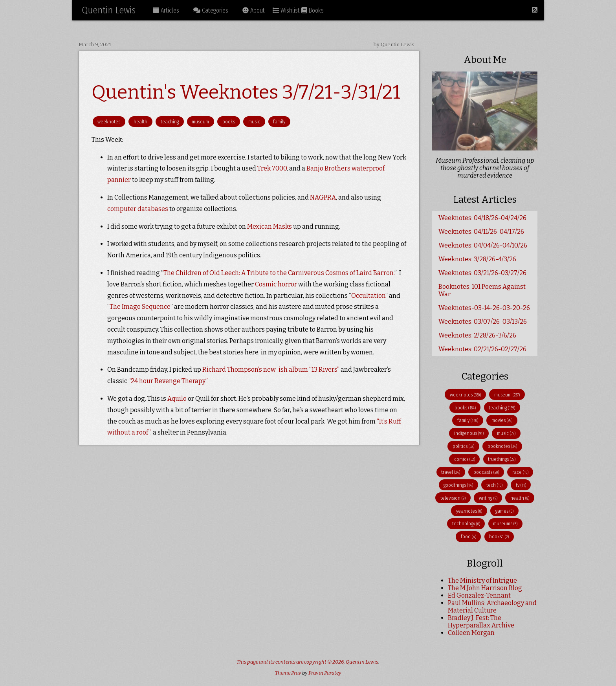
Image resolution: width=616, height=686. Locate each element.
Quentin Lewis (109, 10)
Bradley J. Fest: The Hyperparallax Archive (481, 622)
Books (313, 10)
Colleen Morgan (471, 633)
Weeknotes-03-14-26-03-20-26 (484, 308)
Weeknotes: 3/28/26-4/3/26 (477, 259)
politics (463, 446)
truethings (502, 459)
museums (505, 524)
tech (494, 485)
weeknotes (109, 122)
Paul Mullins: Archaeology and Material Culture (492, 607)
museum (200, 122)
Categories (211, 10)
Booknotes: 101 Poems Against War (482, 290)
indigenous (469, 433)
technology (466, 524)
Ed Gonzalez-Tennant (479, 595)
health (140, 122)
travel (451, 472)
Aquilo (177, 399)
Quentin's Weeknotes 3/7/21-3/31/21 (246, 92)
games (504, 511)
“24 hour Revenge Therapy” (168, 381)
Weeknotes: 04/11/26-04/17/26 (481, 232)
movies (502, 420)
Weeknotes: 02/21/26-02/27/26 (482, 349)
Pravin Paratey (325, 673)
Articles (166, 10)
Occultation (368, 296)
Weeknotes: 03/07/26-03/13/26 (483, 322)
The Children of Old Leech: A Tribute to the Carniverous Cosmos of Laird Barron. (279, 273)
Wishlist (286, 10)
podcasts (486, 472)
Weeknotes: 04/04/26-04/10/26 (483, 245)
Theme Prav (288, 673)
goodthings (458, 485)
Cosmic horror (276, 284)
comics (465, 459)
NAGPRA (323, 197)
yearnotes (469, 511)
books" (499, 537)
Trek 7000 (272, 168)
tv (521, 485)
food (468, 537)
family (279, 122)
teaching (170, 122)
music (254, 122)
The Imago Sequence (140, 307)
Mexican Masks (269, 227)
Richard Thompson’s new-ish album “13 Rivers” (271, 370)
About (254, 10)
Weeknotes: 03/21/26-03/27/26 (482, 273)
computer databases (138, 209)
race (520, 472)
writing (488, 498)
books (229, 122)
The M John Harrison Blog (485, 588)
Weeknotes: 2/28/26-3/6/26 (477, 335)
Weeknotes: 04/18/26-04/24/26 (482, 218)
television (453, 498)
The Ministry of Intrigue (482, 581)
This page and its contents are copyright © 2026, (291, 662)
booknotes (502, 446)
